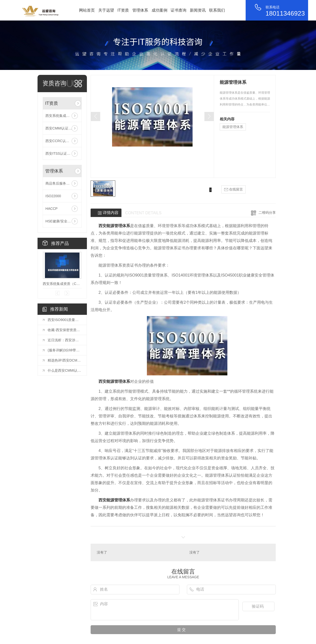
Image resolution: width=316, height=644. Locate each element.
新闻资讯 (198, 10)
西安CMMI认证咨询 (60, 128)
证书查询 (178, 10)
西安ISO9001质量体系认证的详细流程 (65, 320)
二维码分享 (267, 213)
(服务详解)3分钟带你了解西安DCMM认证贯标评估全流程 (65, 350)
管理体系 (140, 10)
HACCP (51, 209)
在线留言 (234, 189)
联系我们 (217, 10)
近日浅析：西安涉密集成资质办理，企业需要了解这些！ (65, 340)
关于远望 (106, 10)
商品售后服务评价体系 (62, 183)
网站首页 (87, 10)
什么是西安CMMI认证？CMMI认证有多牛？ (65, 370)
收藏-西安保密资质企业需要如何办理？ (65, 330)
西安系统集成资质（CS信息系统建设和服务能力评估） (62, 116)
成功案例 (159, 10)
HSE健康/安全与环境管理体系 (62, 221)
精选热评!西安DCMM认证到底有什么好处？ (65, 360)
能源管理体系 (233, 127)
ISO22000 (53, 196)
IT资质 (123, 10)
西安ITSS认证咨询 (60, 153)
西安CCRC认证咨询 (61, 141)
